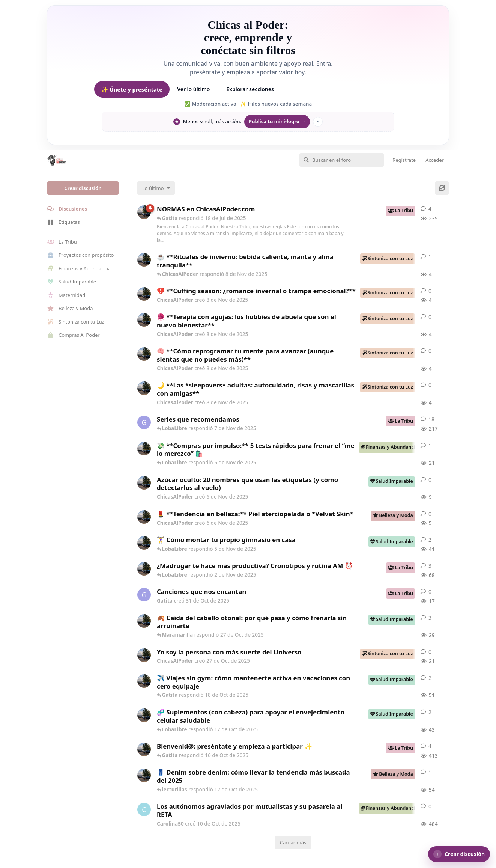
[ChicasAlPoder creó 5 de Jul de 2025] (144, 212)
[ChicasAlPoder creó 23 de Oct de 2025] (144, 621)
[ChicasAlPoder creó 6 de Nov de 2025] (144, 449)
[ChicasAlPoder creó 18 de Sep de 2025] (144, 749)
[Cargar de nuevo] (442, 188)
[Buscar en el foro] (342, 160)
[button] (459, 854)
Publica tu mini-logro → (277, 121)
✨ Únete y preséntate (132, 89)
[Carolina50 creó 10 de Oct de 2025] (144, 809)
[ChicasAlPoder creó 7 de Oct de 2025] (144, 775)
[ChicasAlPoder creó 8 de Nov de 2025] (144, 260)
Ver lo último (193, 89)
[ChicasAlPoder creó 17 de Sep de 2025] (144, 569)
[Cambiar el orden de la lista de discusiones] (156, 188)
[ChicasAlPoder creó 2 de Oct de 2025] (144, 681)
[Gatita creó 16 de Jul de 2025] (144, 422)
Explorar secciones (250, 89)
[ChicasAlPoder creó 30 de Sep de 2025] (144, 543)
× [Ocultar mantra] (318, 121)
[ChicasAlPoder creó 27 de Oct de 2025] (144, 655)
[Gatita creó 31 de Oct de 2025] (144, 595)
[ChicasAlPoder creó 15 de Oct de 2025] (144, 715)
